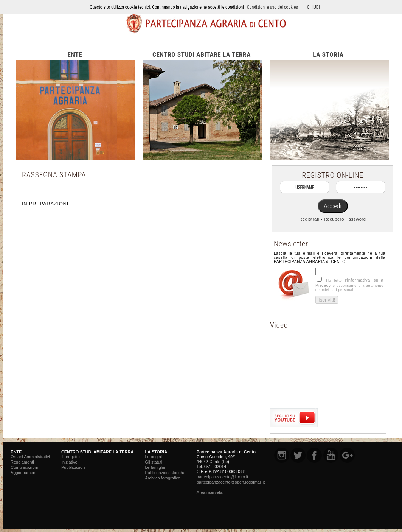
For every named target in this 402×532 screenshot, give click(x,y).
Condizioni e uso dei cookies (272, 7)
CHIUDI (314, 7)
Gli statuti (154, 462)
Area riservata (210, 492)
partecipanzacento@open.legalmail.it (231, 482)
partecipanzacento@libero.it (223, 477)
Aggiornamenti (24, 473)
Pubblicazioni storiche (165, 473)
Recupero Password (345, 219)
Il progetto (71, 457)
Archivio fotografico (163, 478)
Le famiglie (155, 467)
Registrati (309, 219)
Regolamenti (22, 462)
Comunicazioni (24, 467)
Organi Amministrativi (30, 457)
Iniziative (69, 462)
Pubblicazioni (74, 467)
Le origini (153, 457)
